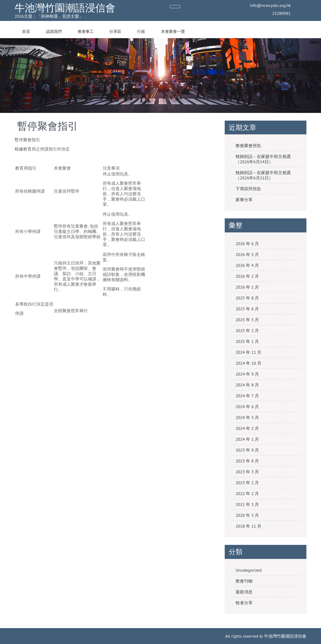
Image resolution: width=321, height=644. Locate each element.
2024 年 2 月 (247, 428)
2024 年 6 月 (247, 407)
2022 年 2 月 (247, 493)
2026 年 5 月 (247, 254)
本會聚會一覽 (173, 32)
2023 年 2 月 (247, 483)
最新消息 (244, 592)
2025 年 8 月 (247, 298)
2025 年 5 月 (247, 320)
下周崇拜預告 (248, 189)
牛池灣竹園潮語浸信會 (65, 8)
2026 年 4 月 (247, 265)
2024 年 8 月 (247, 385)
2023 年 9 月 (247, 450)
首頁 (26, 32)
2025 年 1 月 (247, 341)
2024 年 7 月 (247, 396)
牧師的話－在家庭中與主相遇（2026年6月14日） (263, 159)
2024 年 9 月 (247, 374)
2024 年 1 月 (247, 439)
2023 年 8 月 (247, 461)
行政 (141, 32)
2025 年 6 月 (247, 309)
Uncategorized (249, 570)
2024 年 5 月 (247, 417)
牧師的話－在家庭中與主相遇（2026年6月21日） (263, 175)
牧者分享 (244, 603)
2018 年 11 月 (248, 526)
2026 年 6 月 (247, 244)
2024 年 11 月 (248, 352)
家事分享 (244, 200)
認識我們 (54, 32)
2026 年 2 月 (247, 276)
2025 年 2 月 (247, 330)
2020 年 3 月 (247, 515)
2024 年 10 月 (248, 363)
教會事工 (86, 32)
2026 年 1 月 (247, 287)
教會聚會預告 (248, 145)
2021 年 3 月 (247, 504)
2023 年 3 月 (247, 472)
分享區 (115, 32)
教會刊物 (244, 581)
